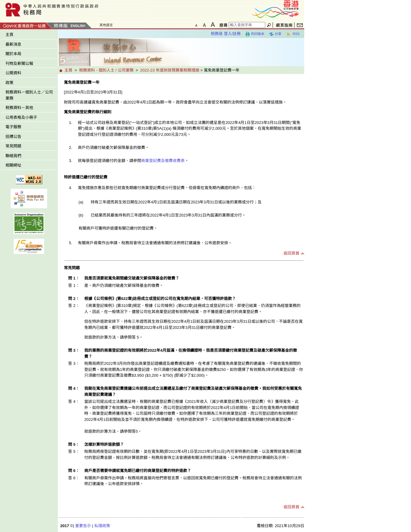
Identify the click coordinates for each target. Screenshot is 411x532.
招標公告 (13, 137)
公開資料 (13, 73)
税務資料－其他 (19, 108)
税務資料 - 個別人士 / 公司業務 (106, 70)
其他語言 (106, 25)
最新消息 (13, 44)
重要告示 (83, 526)
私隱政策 (102, 526)
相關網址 (13, 165)
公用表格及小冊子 (21, 117)
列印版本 (255, 34)
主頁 (9, 35)
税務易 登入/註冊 (226, 34)
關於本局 (13, 54)
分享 (275, 34)
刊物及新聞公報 (19, 63)
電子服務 (13, 127)
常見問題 (13, 146)
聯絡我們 (13, 156)
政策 (9, 83)
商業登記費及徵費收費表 (163, 161)
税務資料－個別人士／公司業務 (29, 95)
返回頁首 (291, 253)
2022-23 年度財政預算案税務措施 (170, 70)
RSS (293, 34)
